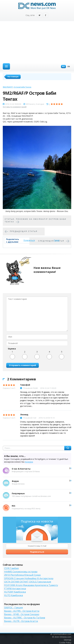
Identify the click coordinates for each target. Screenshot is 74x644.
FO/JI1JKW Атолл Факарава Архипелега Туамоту (31, 585)
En (68, 67)
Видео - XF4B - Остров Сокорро (22, 614)
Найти (68, 448)
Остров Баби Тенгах (22, 87)
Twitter (39, 15)
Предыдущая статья (24, 231)
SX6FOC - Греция (14, 607)
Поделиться (29, 240)
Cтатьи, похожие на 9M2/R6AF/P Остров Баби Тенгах (35, 220)
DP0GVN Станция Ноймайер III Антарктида (29, 578)
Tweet (57, 240)
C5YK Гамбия (11, 568)
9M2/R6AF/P (8, 87)
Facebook (46, 15)
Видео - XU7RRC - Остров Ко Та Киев (25, 618)
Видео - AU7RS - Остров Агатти (22, 611)
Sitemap (68, 640)
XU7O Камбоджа (14, 595)
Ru (63, 67)
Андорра (29, 462)
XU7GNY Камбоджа (15, 592)
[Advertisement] (37, 42)
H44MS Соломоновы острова (21, 572)
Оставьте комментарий (15, 107)
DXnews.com (65, 637)
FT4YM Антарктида (15, 588)
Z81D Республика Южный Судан (22, 575)
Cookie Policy (65, 643)
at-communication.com (61, 634)
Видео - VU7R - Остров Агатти (21, 621)
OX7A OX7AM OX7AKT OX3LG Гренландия (28, 582)
